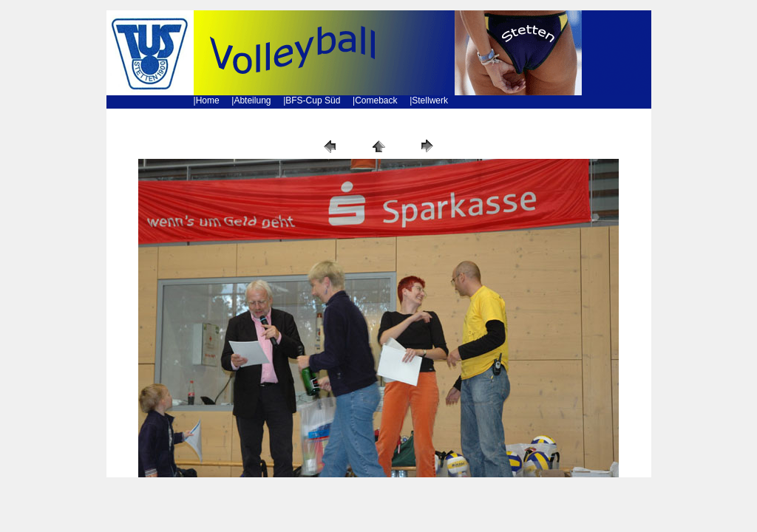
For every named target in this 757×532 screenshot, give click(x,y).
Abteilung (252, 100)
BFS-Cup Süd (313, 100)
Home (208, 100)
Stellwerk (430, 100)
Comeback (376, 100)
